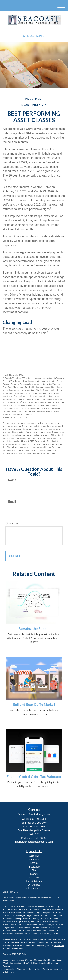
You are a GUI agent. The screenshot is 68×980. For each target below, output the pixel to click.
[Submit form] (15, 556)
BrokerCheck (9, 901)
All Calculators (34, 889)
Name (12, 480)
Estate (34, 863)
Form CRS (13, 892)
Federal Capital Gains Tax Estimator (34, 777)
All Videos (34, 885)
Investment (34, 859)
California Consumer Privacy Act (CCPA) (31, 942)
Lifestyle (34, 878)
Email (12, 502)
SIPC (32, 963)
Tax (34, 870)
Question (12, 523)
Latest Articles (34, 881)
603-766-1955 (34, 36)
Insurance (34, 867)
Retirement (34, 856)
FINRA (24, 963)
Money (34, 874)
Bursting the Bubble (34, 629)
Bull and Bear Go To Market (34, 705)
